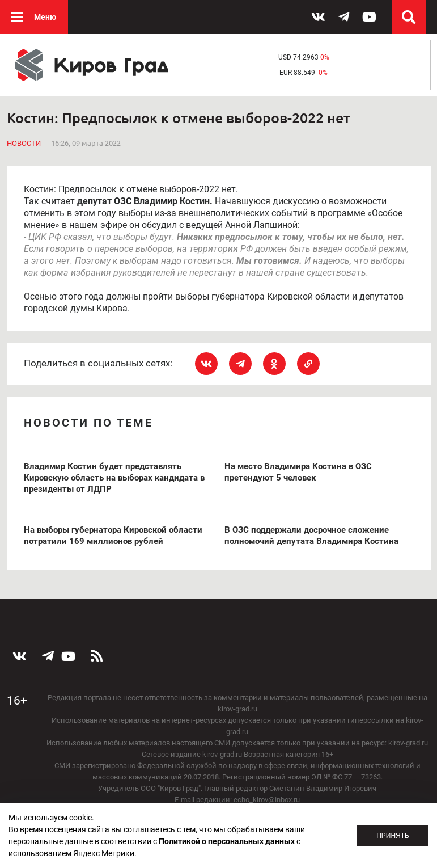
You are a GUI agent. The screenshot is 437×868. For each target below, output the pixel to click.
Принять (393, 836)
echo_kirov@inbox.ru (267, 800)
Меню (45, 17)
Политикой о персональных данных (227, 841)
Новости (24, 143)
